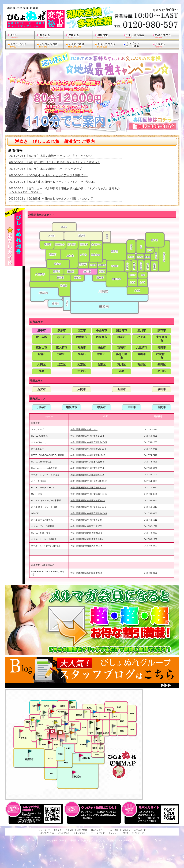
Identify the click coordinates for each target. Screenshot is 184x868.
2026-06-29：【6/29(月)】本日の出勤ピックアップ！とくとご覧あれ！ (53, 182)
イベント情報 (112, 830)
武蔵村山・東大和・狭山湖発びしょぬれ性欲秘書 (45, 712)
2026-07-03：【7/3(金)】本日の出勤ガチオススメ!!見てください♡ (50, 156)
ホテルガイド (140, 830)
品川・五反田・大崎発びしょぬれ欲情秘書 (102, 744)
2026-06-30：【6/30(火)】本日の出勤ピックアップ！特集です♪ (48, 175)
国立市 (82, 330)
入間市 (82, 389)
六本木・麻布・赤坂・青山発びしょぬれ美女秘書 (101, 736)
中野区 (102, 354)
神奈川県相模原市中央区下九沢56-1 (87, 462)
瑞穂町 (122, 347)
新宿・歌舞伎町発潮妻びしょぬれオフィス (98, 729)
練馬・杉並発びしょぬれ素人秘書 (85, 712)
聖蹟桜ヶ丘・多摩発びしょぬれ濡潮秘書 (50, 742)
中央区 (82, 371)
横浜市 (102, 407)
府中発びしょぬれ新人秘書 (52, 731)
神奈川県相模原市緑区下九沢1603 (86, 526)
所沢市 (42, 389)
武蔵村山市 (162, 356)
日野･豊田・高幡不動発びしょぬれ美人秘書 (38, 733)
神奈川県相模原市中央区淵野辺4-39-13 (89, 481)
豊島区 (82, 354)
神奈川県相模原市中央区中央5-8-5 (87, 520)
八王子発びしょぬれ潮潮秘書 (21, 731)
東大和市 (62, 347)
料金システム (97, 830)
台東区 (102, 364)
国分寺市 (122, 330)
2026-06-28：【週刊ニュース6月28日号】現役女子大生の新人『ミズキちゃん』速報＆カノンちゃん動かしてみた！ (64, 190)
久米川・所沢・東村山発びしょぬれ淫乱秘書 (52, 712)
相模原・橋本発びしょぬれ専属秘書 (30, 751)
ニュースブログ (98, 833)
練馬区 (122, 337)
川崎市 (42, 407)
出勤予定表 (82, 830)
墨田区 (162, 364)
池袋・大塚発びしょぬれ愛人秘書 (95, 712)
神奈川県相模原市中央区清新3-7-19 (87, 475)
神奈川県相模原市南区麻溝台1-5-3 (87, 539)
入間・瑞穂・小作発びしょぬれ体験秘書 (39, 705)
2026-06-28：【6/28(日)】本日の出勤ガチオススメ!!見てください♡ (51, 199)
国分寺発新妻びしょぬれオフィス (58, 726)
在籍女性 (69, 830)
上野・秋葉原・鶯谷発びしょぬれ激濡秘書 (114, 712)
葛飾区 (142, 364)
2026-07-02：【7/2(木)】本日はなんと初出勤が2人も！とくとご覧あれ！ (55, 162)
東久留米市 (162, 339)
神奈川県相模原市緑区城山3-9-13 (86, 573)
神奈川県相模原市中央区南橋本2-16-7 (88, 488)
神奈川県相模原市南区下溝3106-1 (86, 533)
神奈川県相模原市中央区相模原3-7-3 (88, 501)
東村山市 (42, 347)
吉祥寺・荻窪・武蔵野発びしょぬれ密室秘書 (73, 725)
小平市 (142, 337)
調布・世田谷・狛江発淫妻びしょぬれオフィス (67, 736)
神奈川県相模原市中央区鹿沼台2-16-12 (89, 513)
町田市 (162, 347)
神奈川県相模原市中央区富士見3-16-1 (88, 507)
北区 (42, 371)
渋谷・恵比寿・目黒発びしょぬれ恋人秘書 (96, 737)
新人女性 (58, 830)
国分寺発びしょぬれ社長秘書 (56, 722)
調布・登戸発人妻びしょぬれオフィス (72, 733)
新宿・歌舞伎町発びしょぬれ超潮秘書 (98, 720)
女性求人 (126, 830)
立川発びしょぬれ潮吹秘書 (38, 721)
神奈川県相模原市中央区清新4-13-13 (88, 455)
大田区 (42, 364)
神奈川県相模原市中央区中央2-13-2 (87, 436)
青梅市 (142, 354)
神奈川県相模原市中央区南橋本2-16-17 (89, 494)
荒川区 (122, 364)
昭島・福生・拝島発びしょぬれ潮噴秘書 (33, 720)
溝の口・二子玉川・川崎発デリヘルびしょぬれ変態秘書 (92, 17)
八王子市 (142, 347)
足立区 (62, 364)
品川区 (162, 371)
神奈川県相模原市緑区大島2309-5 (86, 546)
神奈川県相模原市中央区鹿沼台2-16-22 (89, 442)
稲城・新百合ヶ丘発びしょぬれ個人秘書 (62, 740)
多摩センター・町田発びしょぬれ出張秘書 (41, 739)
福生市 (102, 347)
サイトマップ (138, 833)
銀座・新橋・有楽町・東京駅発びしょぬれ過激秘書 (114, 726)
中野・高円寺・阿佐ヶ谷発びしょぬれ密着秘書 (91, 722)
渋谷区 (62, 354)
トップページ (44, 830)
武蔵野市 (82, 337)
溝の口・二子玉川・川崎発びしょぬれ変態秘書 (81, 755)
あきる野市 (122, 356)
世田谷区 (42, 337)
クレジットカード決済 (118, 833)
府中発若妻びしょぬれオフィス (60, 732)
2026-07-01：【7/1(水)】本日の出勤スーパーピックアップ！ (47, 169)
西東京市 (102, 337)
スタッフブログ (80, 833)
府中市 (42, 330)
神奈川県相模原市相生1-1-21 (84, 429)
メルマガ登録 (64, 833)
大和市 (132, 407)
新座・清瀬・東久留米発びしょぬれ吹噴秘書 (71, 702)
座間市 (162, 407)
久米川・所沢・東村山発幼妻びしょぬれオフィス (54, 706)
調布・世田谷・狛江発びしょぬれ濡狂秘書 (88, 741)
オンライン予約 (47, 833)
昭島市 (82, 347)
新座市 (122, 389)
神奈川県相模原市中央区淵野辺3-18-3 (88, 449)
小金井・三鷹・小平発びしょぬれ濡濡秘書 (66, 724)
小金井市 (102, 330)
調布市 (162, 330)
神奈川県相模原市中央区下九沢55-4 (87, 468)
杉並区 (62, 337)
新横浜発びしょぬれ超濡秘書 (74, 772)
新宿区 (42, 354)
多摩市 (62, 330)
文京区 (82, 364)
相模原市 (72, 407)
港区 (122, 371)
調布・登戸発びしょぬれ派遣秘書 (77, 730)
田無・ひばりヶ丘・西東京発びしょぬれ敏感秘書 (66, 713)
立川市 (142, 330)
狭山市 (162, 389)
